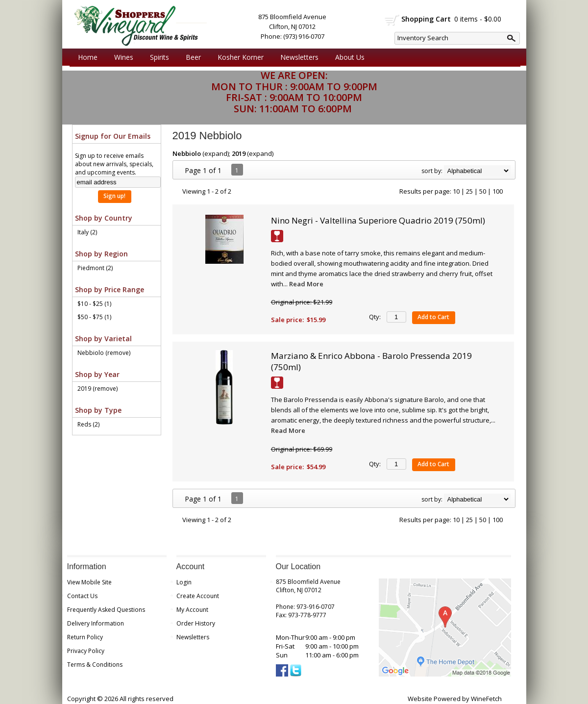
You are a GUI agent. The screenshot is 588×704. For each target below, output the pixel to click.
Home (88, 57)
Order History (196, 623)
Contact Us (82, 596)
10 (456, 191)
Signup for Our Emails (113, 136)
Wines (121, 57)
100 (498, 191)
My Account (192, 610)
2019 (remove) (98, 389)
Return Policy (85, 637)
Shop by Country (104, 218)
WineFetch (486, 699)
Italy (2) (87, 232)
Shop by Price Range (110, 289)
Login (184, 582)
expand (216, 153)
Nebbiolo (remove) (104, 353)
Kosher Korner (238, 57)
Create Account (198, 596)
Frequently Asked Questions (106, 610)
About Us (347, 57)
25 (469, 191)
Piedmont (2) (95, 268)
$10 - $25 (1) (94, 304)
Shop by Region (101, 254)
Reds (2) (88, 424)
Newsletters (299, 57)
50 (483, 191)
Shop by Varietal (103, 339)
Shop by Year (97, 374)
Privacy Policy (86, 651)
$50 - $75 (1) (94, 317)
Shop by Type (98, 410)
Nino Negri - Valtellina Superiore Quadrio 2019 (378, 220)
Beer (191, 57)
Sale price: (287, 320)
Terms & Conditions (95, 665)
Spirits (157, 57)
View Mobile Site (89, 582)
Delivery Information (96, 623)
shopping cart (392, 20)
